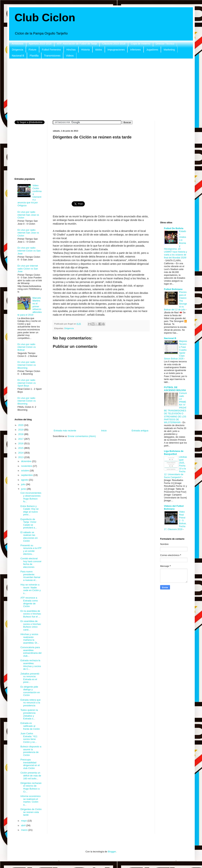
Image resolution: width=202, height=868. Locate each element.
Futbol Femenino (51, 50)
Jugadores (152, 50)
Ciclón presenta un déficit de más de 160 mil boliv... (31, 776)
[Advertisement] (101, 90)
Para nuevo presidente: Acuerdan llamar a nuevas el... (30, 576)
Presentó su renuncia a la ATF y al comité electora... (31, 550)
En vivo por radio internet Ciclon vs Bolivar (27, 347)
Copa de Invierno (141, 44)
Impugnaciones (116, 50)
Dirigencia (17, 50)
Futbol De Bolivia (174, 228)
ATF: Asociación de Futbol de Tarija (77, 44)
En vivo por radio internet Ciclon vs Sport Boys (27, 383)
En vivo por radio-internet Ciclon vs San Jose (29, 251)
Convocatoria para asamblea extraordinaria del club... (31, 652)
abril (24, 825)
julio (24, 484)
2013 (21, 457)
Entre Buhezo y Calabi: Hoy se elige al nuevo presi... (29, 510)
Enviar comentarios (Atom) (82, 436)
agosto (25, 480)
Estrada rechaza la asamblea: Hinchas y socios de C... (31, 665)
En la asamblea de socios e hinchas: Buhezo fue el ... (31, 614)
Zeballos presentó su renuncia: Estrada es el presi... (30, 678)
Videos (70, 56)
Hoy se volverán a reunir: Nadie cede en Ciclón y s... (30, 589)
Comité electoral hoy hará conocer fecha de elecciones (31, 563)
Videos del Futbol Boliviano (174, 507)
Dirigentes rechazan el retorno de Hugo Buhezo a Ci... (31, 787)
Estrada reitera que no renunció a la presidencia (30, 703)
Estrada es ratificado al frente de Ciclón (30, 726)
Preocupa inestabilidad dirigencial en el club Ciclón (30, 764)
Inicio (104, 431)
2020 (21, 425)
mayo (24, 821)
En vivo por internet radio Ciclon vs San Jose (28, 269)
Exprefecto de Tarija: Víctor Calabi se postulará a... (29, 523)
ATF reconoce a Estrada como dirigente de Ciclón (29, 602)
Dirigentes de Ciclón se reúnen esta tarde (31, 812)
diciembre (27, 461)
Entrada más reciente (65, 431)
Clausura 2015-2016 (114, 44)
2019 (21, 430)
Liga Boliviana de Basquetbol (174, 453)
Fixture (32, 50)
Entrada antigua (140, 431)
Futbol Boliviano (173, 289)
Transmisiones (52, 56)
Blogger (112, 852)
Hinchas (71, 50)
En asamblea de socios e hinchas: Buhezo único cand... (31, 625)
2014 (21, 453)
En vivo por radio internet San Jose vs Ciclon (28, 215)
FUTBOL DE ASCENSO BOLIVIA (175, 389)
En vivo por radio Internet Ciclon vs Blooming (27, 365)
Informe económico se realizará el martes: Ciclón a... (30, 800)
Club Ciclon (45, 18)
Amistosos (18, 44)
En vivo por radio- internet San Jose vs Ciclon (28, 233)
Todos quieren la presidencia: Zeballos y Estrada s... (29, 714)
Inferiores (135, 50)
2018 (21, 434)
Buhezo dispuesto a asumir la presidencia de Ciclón (31, 751)
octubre (25, 471)
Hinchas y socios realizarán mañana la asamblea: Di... (30, 639)
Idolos (99, 50)
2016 (21, 443)
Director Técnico (165, 44)
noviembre (27, 466)
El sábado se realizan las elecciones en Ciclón (29, 537)
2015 (21, 448)
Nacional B (18, 56)
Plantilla (34, 56)
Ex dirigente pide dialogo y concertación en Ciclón (30, 691)
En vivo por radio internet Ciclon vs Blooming (27, 401)
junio (24, 489)
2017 (21, 439)
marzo (25, 830)
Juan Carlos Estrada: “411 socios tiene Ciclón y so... (29, 738)
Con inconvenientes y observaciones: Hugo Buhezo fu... (31, 497)
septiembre (27, 475)
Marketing (169, 50)
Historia (85, 50)
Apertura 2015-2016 (40, 44)
